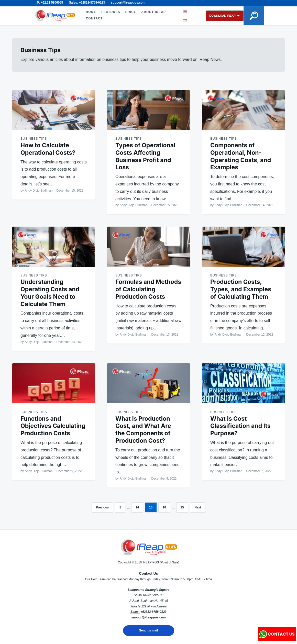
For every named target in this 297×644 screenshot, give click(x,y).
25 (182, 507)
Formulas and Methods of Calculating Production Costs (148, 289)
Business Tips (34, 139)
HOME (91, 12)
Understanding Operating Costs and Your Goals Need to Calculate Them (50, 293)
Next (198, 507)
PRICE (130, 12)
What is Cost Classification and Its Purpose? (240, 426)
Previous (102, 507)
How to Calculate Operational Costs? (48, 149)
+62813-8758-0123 (153, 612)
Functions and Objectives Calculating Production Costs (53, 426)
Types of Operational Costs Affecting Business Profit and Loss (145, 156)
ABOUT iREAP (153, 12)
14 (137, 507)
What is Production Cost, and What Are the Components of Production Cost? (143, 430)
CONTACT (94, 18)
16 (164, 507)
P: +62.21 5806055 (50, 3)
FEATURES (110, 12)
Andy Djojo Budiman (39, 191)
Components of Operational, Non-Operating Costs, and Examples (241, 156)
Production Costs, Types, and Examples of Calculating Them (241, 289)
